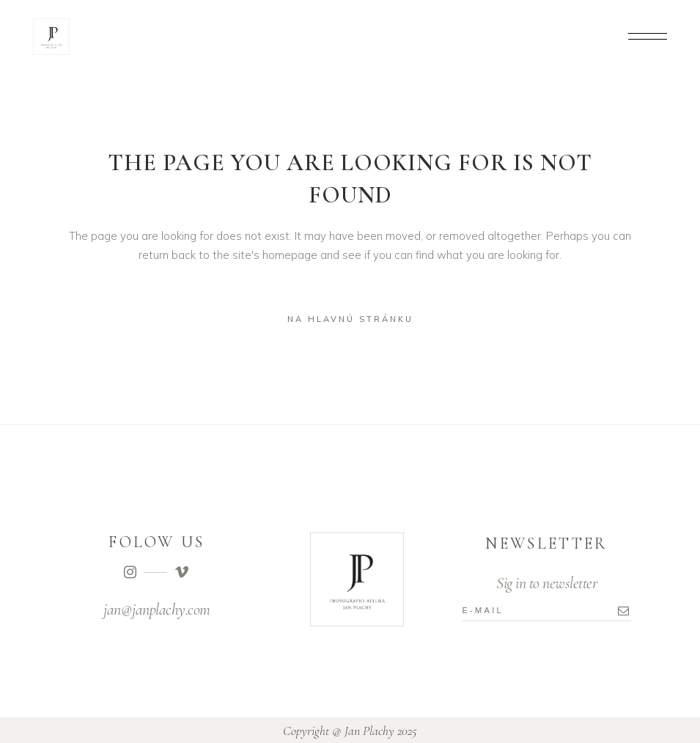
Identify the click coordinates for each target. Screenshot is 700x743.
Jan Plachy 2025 (381, 731)
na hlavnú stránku (350, 319)
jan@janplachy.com (157, 610)
